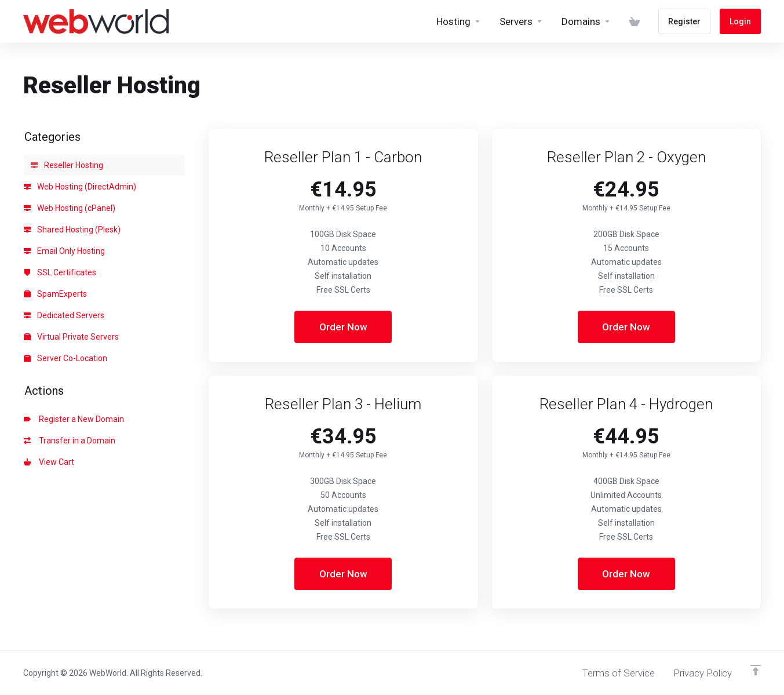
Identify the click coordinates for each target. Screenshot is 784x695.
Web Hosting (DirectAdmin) (80, 187)
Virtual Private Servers (71, 337)
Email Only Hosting (64, 251)
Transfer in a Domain (70, 441)
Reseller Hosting (67, 165)
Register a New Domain (74, 419)
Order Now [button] (343, 327)
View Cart (49, 462)
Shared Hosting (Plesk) (72, 230)
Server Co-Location (65, 358)
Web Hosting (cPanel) (70, 208)
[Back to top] (756, 670)
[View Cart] (635, 21)
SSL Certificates (60, 272)
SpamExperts (55, 294)
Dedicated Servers (64, 315)
